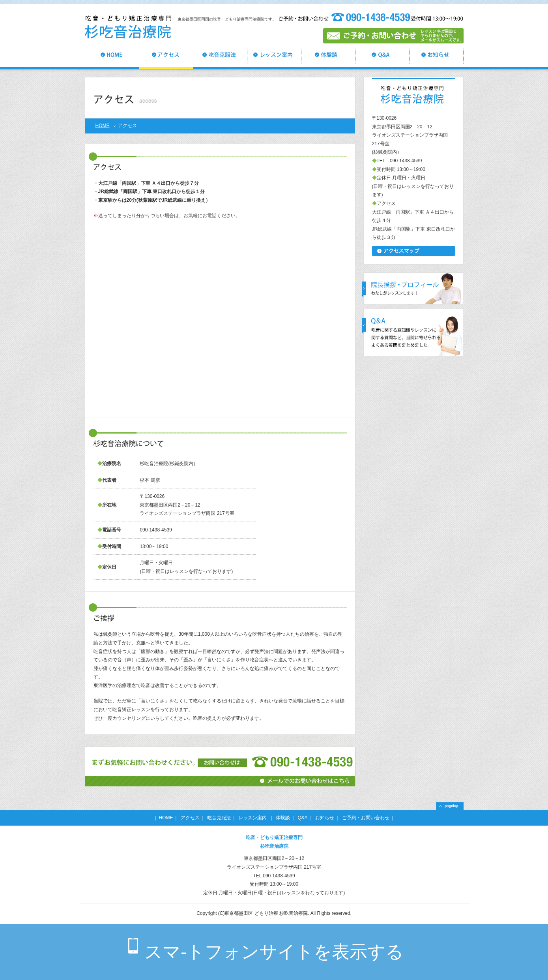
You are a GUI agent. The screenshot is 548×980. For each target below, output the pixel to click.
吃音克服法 (219, 818)
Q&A (303, 818)
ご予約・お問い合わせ (366, 818)
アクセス (190, 818)
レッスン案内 (253, 818)
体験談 (283, 818)
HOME (103, 126)
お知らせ (325, 818)
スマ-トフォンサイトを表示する (274, 952)
